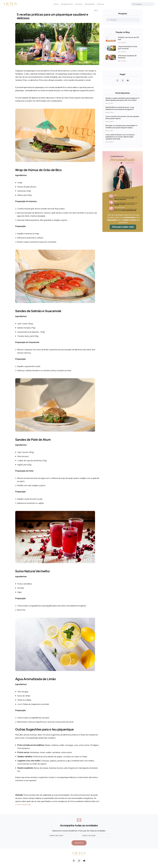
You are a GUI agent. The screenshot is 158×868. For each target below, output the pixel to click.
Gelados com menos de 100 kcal (128, 38)
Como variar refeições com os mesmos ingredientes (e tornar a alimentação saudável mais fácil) (120, 137)
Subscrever (79, 843)
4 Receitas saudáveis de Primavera (127, 57)
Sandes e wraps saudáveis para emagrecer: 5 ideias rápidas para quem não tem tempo (122, 99)
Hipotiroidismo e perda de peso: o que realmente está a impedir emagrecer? (120, 108)
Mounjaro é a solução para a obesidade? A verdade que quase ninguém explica (121, 127)
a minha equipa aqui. (23, 804)
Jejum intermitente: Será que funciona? (127, 48)
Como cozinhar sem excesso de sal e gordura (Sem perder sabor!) (122, 117)
